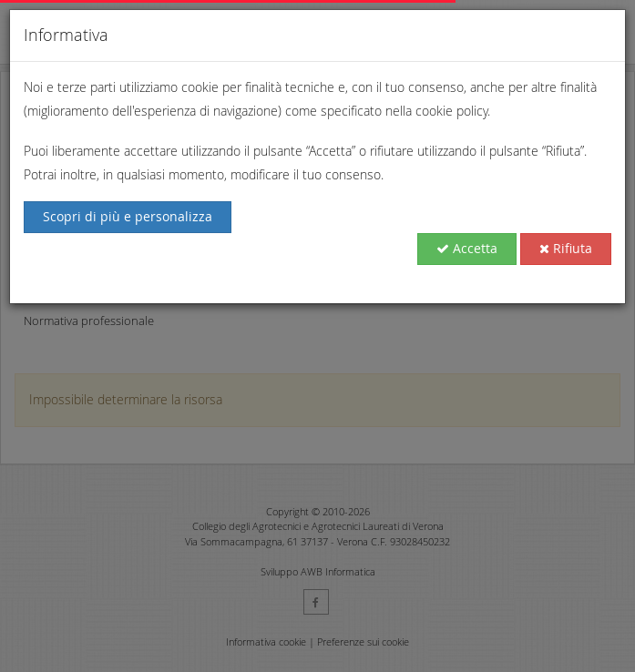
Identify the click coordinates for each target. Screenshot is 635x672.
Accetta (467, 248)
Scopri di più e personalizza (128, 216)
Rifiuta (566, 248)
